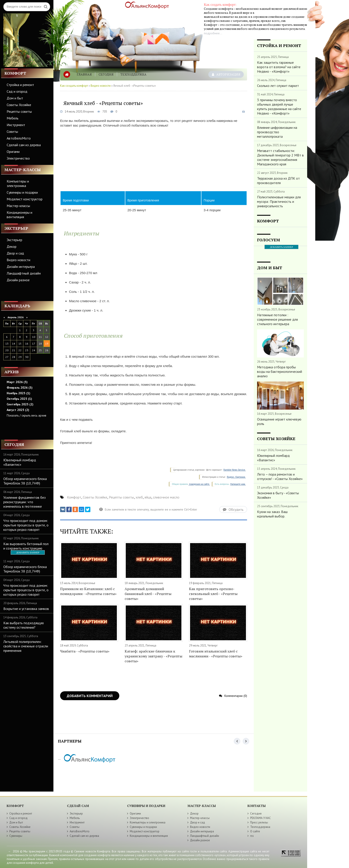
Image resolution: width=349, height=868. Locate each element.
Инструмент (16, 125)
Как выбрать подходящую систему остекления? (24, 625)
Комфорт (74, 497)
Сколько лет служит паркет (278, 86)
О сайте (255, 831)
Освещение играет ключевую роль (279, 421)
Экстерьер (14, 240)
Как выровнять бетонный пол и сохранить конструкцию (26, 546)
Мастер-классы (18, 206)
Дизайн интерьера (21, 267)
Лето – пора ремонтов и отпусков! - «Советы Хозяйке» (280, 476)
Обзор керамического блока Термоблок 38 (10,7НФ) (25, 481)
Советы (12, 131)
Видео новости (18, 260)
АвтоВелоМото (19, 138)
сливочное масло (166, 497)
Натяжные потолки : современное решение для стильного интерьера (277, 319)
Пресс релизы (259, 822)
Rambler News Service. (235, 470)
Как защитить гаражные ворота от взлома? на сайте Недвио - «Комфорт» (279, 67)
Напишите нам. (238, 484)
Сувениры (16, 836)
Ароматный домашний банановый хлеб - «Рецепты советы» (148, 594)
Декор (12, 246)
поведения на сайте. (199, 484)
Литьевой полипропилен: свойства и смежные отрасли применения (26, 646)
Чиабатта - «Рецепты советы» (85, 651)
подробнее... (213, 33)
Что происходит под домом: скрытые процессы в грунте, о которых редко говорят (26, 525)
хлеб (139, 497)
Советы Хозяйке (19, 105)
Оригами (13, 152)
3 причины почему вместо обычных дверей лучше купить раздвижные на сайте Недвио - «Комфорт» (279, 107)
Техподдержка (133, 74)
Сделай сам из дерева (24, 145)
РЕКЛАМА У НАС (261, 818)
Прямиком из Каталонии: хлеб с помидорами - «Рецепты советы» (88, 591)
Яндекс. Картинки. (236, 477)
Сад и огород (17, 91)
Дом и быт (15, 98)
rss (252, 836)
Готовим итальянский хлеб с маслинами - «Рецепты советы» (216, 654)
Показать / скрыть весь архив (26, 415)
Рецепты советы (19, 111)
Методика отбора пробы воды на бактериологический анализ (280, 371)
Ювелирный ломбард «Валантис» (20, 462)
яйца (148, 497)
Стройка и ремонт (20, 85)
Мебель (13, 118)
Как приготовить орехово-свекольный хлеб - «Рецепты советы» (213, 594)
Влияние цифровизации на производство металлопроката (277, 132)
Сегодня (106, 74)
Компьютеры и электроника (18, 183)
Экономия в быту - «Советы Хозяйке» (278, 495)
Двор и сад (15, 253)
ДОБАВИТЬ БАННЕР (28, 552)
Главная (84, 74)
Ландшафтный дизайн (24, 273)
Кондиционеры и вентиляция (19, 215)
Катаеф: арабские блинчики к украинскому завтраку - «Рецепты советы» (153, 656)
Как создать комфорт (74, 86)
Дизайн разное (18, 280)
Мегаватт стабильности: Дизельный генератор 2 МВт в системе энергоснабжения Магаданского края (280, 157)
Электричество (18, 158)
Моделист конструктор (25, 199)
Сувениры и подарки (22, 192)
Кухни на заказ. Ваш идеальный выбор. (272, 514)
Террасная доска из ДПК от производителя (278, 181)
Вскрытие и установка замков (26, 609)
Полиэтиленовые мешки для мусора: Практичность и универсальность (279, 201)
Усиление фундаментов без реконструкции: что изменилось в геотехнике (24, 502)
